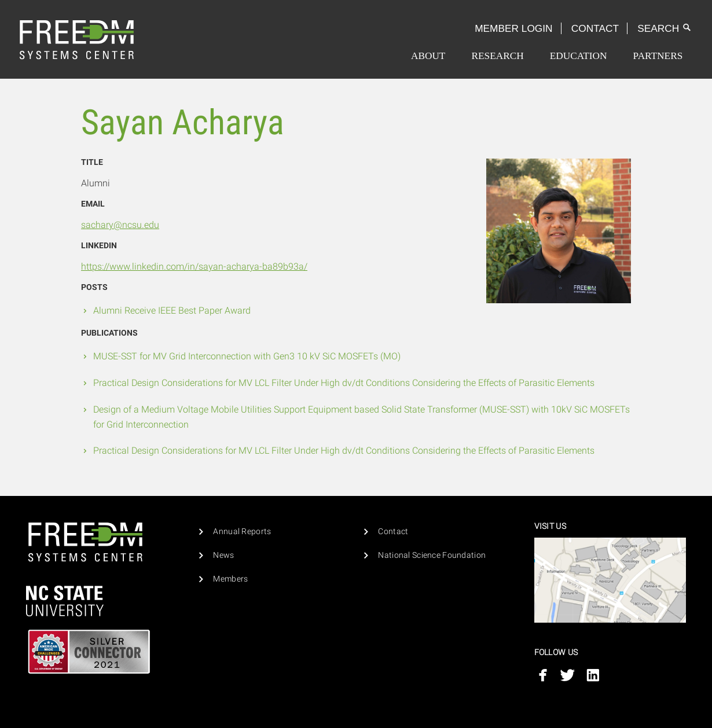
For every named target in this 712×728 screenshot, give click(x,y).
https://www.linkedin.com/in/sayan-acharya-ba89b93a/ (194, 266)
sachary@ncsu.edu (120, 225)
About (428, 56)
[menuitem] (428, 56)
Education (579, 56)
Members (230, 579)
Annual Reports (242, 532)
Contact (595, 28)
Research (497, 56)
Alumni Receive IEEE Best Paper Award (172, 310)
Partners (658, 56)
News (223, 555)
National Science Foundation (432, 555)
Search (665, 28)
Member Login (513, 28)
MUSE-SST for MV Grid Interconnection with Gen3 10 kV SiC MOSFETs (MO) (247, 356)
